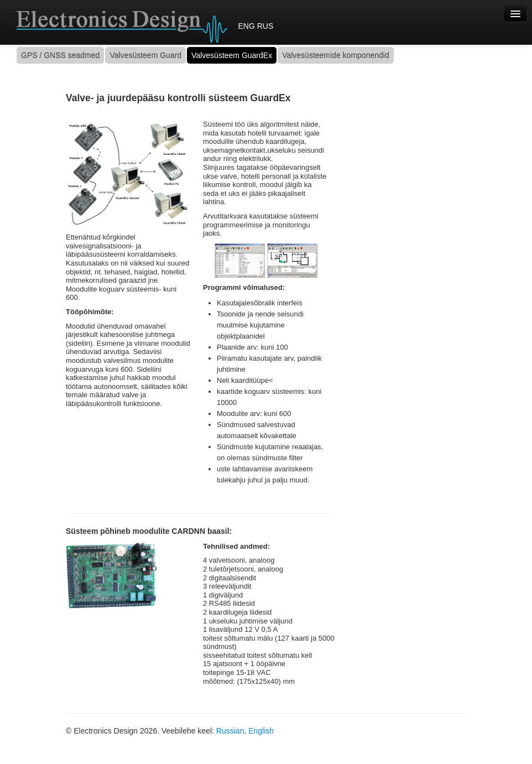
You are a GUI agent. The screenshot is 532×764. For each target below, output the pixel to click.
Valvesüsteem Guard (145, 55)
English (261, 731)
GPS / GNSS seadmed (60, 55)
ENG (246, 26)
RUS (265, 26)
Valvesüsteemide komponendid (336, 55)
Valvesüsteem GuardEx (232, 55)
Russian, (231, 731)
